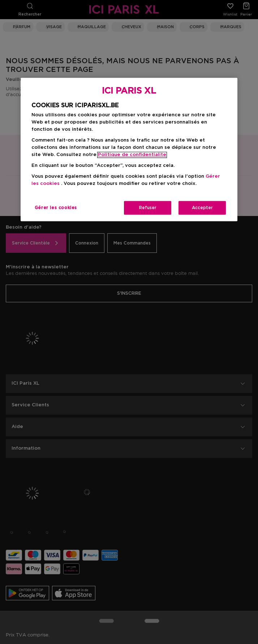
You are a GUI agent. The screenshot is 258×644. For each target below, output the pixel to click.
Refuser (148, 208)
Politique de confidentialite (132, 155)
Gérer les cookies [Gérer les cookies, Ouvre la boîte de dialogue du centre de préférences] (56, 208)
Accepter (202, 208)
